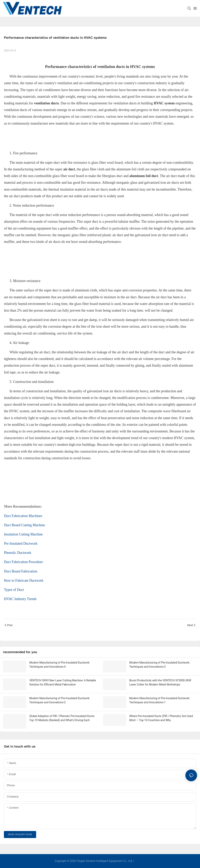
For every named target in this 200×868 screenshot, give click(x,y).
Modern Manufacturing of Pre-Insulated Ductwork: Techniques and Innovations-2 (60, 700)
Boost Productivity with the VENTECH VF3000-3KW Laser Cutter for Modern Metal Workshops (160, 682)
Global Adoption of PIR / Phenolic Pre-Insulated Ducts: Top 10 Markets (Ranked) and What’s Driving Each (62, 718)
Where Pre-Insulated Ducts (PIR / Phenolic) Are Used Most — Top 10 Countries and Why (161, 718)
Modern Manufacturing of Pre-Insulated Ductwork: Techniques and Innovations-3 (160, 665)
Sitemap (140, 861)
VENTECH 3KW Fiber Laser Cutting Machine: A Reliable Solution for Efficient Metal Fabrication (63, 682)
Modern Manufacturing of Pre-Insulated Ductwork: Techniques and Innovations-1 (160, 700)
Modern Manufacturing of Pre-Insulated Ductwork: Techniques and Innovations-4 (60, 665)
